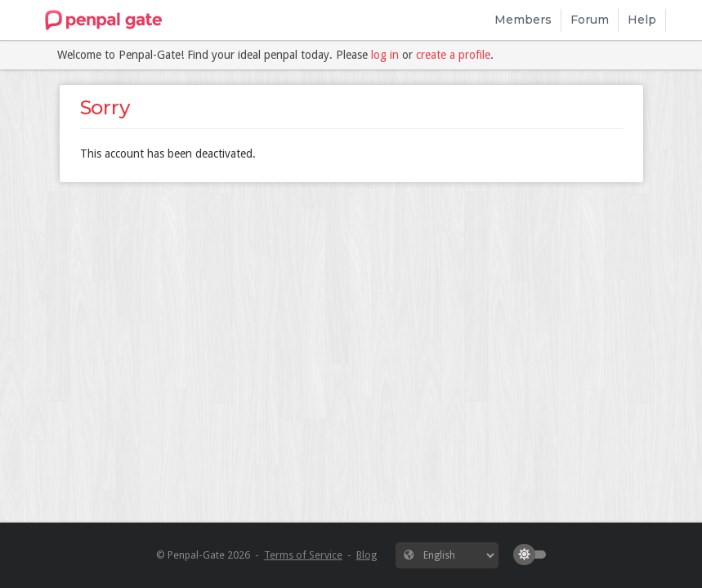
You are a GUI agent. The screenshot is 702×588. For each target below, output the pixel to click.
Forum (590, 20)
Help (642, 20)
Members (523, 20)
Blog (367, 555)
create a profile (453, 55)
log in (385, 55)
